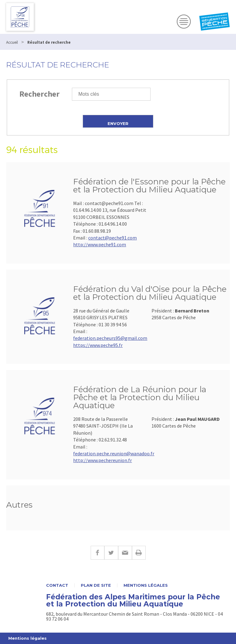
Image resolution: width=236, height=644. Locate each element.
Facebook (97, 553)
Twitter (111, 553)
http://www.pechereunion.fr (102, 460)
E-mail (125, 553)
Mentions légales (146, 585)
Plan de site (96, 585)
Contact (57, 585)
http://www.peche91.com (100, 244)
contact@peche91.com (112, 238)
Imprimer (139, 553)
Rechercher (39, 94)
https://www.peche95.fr (98, 345)
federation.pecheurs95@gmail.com (110, 338)
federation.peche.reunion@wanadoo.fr (114, 453)
